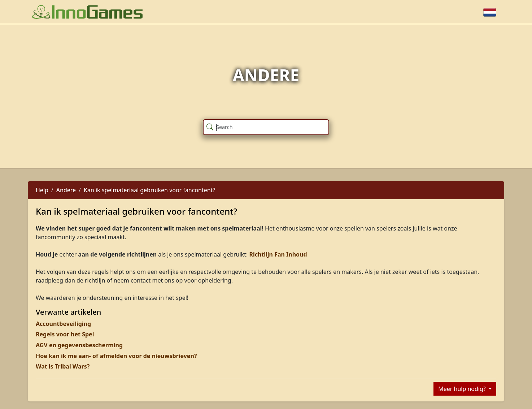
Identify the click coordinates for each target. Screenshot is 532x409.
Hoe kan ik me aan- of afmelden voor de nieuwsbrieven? (116, 356)
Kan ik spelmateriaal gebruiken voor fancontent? (149, 190)
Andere (66, 190)
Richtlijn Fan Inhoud (278, 254)
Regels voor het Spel (65, 334)
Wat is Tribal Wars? (63, 366)
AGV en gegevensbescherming (79, 345)
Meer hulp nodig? (463, 389)
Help (42, 190)
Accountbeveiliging (63, 324)
